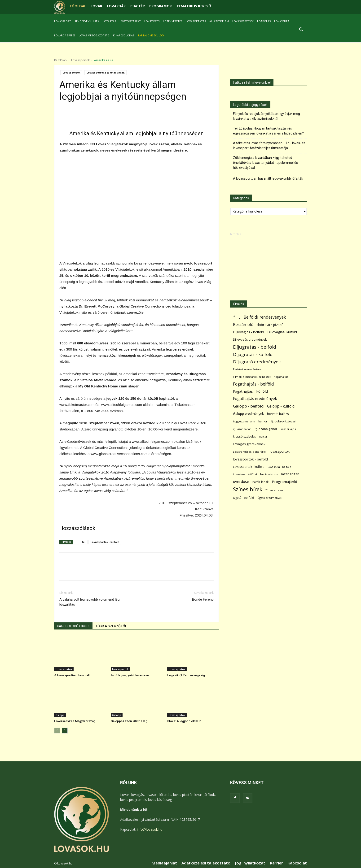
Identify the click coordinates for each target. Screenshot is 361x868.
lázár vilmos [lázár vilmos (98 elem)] (269, 474)
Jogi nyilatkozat (250, 863)
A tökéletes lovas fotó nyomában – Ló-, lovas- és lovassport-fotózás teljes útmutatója (269, 145)
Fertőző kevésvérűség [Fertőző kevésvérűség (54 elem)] (247, 369)
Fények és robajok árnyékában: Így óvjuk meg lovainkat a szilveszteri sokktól (266, 116)
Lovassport (63, 21)
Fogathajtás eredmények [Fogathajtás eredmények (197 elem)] (255, 399)
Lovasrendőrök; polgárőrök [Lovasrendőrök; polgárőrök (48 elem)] (250, 452)
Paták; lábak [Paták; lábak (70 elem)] (260, 482)
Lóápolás (264, 21)
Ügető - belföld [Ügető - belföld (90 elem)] (244, 498)
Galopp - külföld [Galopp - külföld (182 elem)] (281, 406)
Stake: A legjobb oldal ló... (186, 721)
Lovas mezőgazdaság (94, 35)
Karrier (276, 863)
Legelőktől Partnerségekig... (187, 675)
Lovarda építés (65, 35)
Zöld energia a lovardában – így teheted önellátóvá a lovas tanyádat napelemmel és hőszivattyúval (265, 163)
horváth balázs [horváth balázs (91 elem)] (278, 414)
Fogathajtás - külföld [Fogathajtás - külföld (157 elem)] (250, 391)
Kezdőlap (60, 60)
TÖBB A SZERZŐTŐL (111, 626)
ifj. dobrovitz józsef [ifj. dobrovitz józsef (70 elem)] (284, 421)
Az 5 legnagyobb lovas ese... (131, 675)
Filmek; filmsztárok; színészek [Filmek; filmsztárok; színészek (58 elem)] (252, 377)
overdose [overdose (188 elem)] (241, 482)
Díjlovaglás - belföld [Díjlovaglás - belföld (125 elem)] (249, 332)
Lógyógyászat (130, 21)
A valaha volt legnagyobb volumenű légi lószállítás (90, 602)
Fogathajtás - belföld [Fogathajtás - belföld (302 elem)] (253, 384)
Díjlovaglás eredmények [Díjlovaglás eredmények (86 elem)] (250, 339)
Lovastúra (282, 21)
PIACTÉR (138, 6)
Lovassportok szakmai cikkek (106, 73)
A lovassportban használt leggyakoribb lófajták (268, 178)
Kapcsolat (297, 863)
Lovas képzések (243, 21)
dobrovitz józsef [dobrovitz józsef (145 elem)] (270, 325)
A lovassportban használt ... (74, 675)
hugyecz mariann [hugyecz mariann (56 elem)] (244, 421)
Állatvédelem (219, 21)
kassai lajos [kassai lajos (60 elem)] (288, 429)
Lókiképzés (152, 21)
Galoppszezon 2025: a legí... (131, 721)
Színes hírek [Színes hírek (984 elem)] (248, 489)
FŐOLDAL (78, 6)
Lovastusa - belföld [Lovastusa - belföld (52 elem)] (280, 467)
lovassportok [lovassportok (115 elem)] (280, 451)
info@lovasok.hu (150, 829)
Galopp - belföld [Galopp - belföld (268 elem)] (248, 406)
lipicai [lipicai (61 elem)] (263, 436)
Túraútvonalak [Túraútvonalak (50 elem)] (274, 490)
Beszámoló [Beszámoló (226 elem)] (243, 324)
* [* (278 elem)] (234, 317)
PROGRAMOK (161, 6)
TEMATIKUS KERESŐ (194, 6)
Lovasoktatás (196, 21)
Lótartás (109, 21)
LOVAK (97, 6)
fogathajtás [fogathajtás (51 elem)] (281, 377)
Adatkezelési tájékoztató (206, 863)
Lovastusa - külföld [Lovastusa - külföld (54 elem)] (245, 474)
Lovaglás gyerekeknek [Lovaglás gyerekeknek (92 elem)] (249, 444)
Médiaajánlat (164, 863)
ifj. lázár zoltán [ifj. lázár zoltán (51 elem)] (242, 429)
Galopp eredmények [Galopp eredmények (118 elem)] (248, 414)
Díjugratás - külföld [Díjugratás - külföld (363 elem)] (253, 354)
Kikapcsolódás (124, 35)
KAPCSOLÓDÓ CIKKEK (73, 626)
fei (84, 542)
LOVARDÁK (116, 6)
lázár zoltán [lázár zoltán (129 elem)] (290, 474)
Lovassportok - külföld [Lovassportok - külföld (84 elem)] (249, 467)
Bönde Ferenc (203, 599)
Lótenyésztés (173, 21)
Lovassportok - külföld (105, 542)
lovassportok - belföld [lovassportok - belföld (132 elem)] (250, 459)
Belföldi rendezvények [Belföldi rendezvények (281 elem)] (265, 317)
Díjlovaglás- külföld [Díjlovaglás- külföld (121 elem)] (282, 332)
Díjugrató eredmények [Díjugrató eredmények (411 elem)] (257, 362)
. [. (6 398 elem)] (240, 316)
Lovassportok (80, 60)
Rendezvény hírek (87, 21)
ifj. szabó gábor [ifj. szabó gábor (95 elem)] (266, 429)
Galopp (60, 715)
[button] (301, 30)
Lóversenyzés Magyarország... (76, 721)
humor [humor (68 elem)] (263, 421)
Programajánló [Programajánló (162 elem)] (284, 482)
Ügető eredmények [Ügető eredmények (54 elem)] (270, 498)
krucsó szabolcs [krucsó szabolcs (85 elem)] (244, 436)
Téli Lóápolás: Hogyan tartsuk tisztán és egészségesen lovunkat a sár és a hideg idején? (268, 131)
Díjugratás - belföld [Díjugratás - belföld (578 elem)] (255, 347)
